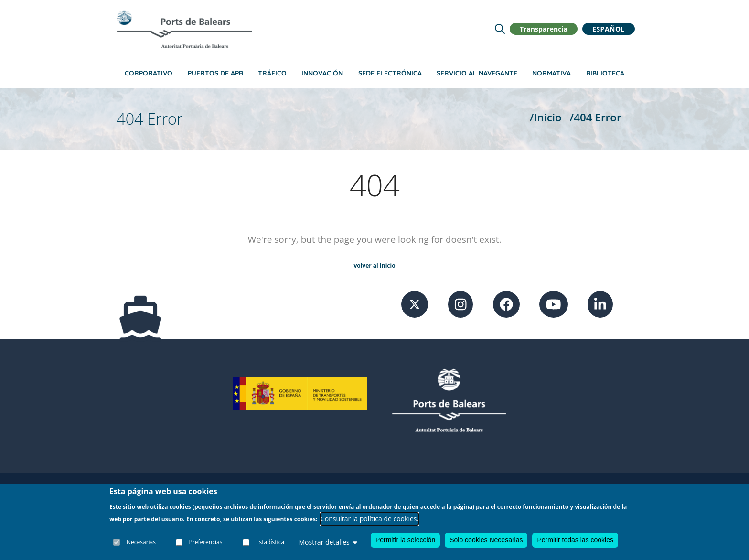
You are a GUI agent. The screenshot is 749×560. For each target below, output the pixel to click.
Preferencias (206, 542)
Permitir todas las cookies (575, 540)
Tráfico (272, 73)
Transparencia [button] (544, 29)
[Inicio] (184, 29)
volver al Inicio (374, 265)
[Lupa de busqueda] (500, 29)
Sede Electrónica (390, 73)
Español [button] (609, 29)
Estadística (270, 542)
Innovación (322, 73)
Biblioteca (605, 73)
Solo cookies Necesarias (486, 540)
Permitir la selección (405, 540)
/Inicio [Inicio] (546, 117)
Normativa (551, 73)
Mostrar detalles (328, 542)
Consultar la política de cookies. (369, 519)
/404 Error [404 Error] (596, 117)
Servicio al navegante (477, 73)
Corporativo (149, 73)
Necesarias (141, 542)
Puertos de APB (215, 73)
